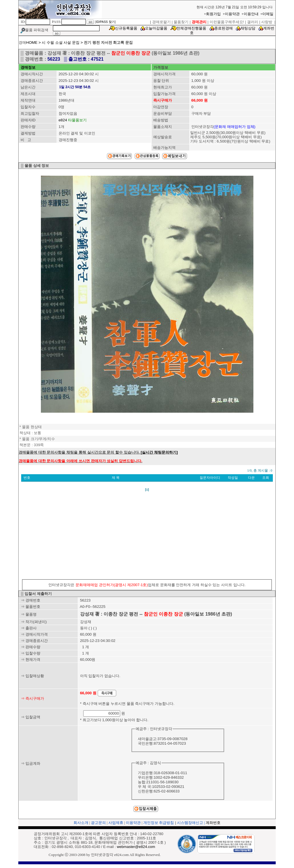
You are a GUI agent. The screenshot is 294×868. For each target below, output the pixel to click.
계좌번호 (213, 823)
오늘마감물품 (156, 28)
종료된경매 (224, 28)
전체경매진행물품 (191, 28)
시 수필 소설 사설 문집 (61, 42)
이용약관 (232, 14)
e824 (63, 120)
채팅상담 (248, 28)
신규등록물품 (126, 28)
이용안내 (251, 14)
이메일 (268, 14)
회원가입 (213, 14)
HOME (32, 42)
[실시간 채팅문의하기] (159, 452)
